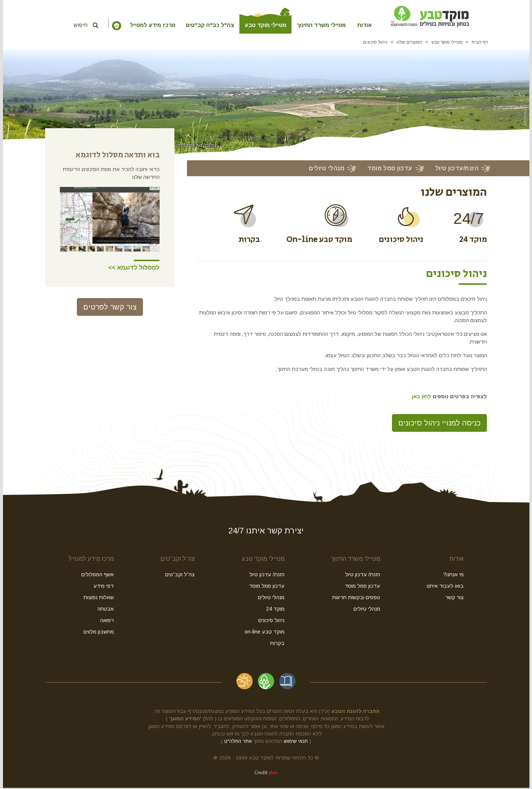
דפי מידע (104, 587)
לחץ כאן (422, 397)
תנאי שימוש (296, 742)
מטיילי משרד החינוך (324, 25)
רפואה (107, 621)
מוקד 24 (275, 610)
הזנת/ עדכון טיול (363, 575)
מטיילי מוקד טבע (261, 25)
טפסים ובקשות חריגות (356, 598)
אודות (382, 25)
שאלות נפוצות (99, 598)
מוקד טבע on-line (265, 633)
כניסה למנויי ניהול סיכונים (439, 424)
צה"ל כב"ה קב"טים (200, 25)
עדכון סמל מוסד (390, 169)
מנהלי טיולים (327, 169)
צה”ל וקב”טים (178, 560)
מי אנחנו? (453, 575)
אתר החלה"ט (238, 742)
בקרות (277, 644)
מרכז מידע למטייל (134, 25)
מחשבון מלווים (99, 633)
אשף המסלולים (98, 575)
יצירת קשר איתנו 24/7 (266, 532)
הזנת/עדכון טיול (457, 169)
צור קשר (454, 598)
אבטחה (106, 610)
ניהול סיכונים (375, 43)
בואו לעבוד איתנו (445, 587)
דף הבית (480, 43)
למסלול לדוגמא (138, 269)
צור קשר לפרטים (110, 308)
